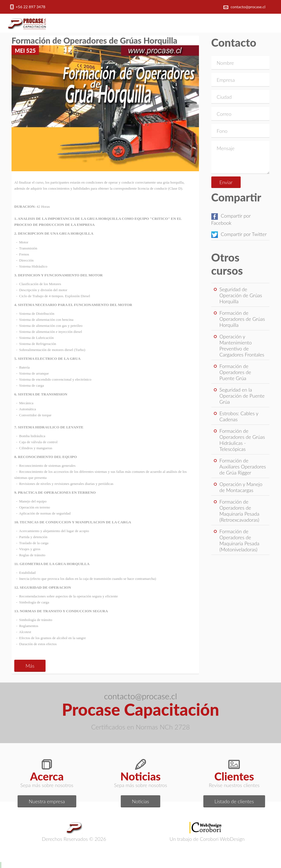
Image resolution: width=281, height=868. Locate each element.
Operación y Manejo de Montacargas (241, 487)
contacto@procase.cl (248, 7)
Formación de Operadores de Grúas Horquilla (242, 319)
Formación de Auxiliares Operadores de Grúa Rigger (243, 467)
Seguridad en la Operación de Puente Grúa (242, 396)
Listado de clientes (234, 801)
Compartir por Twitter (239, 234)
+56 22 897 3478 (30, 7)
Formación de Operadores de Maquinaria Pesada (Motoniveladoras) (239, 540)
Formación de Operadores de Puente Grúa (235, 372)
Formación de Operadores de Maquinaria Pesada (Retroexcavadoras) (239, 511)
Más (30, 666)
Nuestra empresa (47, 801)
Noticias (141, 801)
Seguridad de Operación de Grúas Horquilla (241, 295)
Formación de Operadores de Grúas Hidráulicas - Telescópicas (242, 440)
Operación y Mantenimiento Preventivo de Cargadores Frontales (242, 345)
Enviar (226, 182)
